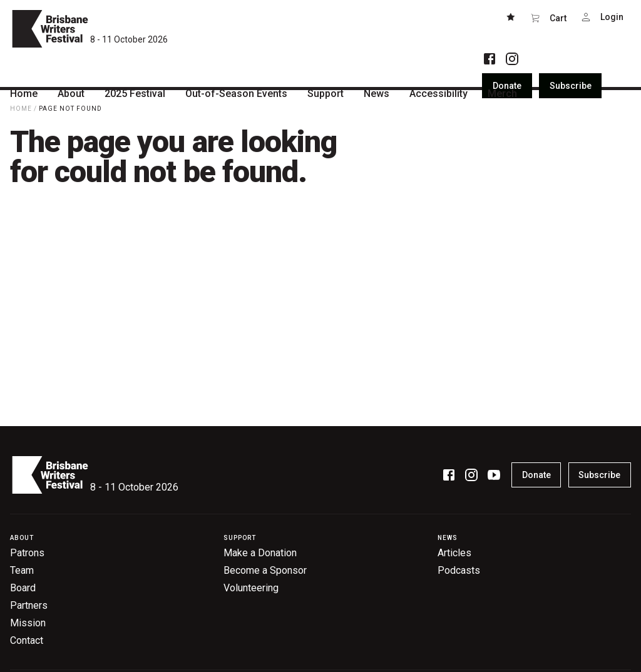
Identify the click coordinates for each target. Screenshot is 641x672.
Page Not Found (70, 109)
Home (21, 109)
